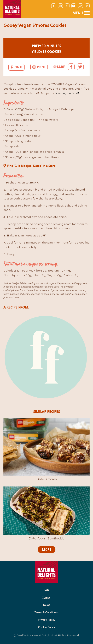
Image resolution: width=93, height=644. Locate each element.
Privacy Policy (47, 620)
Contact (47, 598)
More (47, 550)
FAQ (46, 590)
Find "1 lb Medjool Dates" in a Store (31, 166)
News (47, 605)
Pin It (18, 67)
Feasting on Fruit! (67, 93)
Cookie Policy (47, 627)
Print (41, 67)
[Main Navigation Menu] (81, 13)
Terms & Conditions (47, 612)
